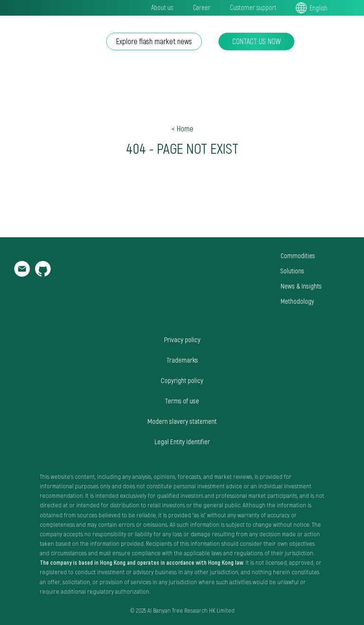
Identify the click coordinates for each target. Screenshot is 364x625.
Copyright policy (182, 380)
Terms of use (182, 401)
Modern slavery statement (182, 421)
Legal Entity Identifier (182, 441)
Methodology (297, 301)
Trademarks (182, 360)
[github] (43, 274)
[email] (22, 274)
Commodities (298, 256)
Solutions (292, 271)
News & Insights (301, 286)
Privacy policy (182, 339)
